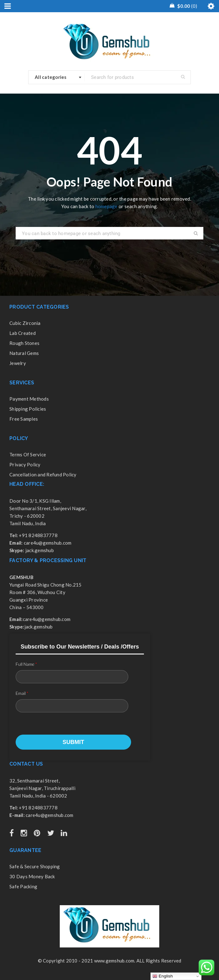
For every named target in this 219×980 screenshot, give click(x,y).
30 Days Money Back (32, 876)
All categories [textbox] (51, 77)
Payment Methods (29, 399)
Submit (73, 742)
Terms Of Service (28, 454)
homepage (107, 206)
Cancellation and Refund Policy (43, 475)
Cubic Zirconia (25, 323)
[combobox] (57, 77)
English (163, 976)
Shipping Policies (28, 409)
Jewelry (18, 363)
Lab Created (23, 333)
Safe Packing (23, 886)
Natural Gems (24, 353)
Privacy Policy (25, 464)
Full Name (26, 664)
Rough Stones (24, 343)
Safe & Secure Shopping (35, 866)
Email (22, 693)
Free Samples (24, 419)
